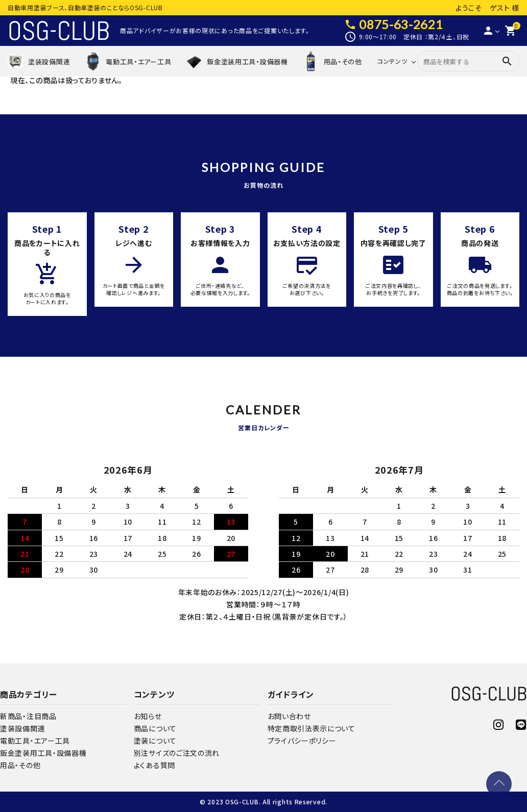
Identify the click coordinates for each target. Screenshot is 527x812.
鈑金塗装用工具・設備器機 (43, 753)
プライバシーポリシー (302, 741)
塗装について (155, 741)
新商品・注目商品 (28, 716)
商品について (155, 728)
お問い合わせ (289, 716)
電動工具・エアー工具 (35, 741)
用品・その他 (20, 765)
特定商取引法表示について (312, 728)
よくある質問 (154, 765)
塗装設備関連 (22, 728)
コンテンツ (392, 61)
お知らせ (148, 716)
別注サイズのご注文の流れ (177, 753)
